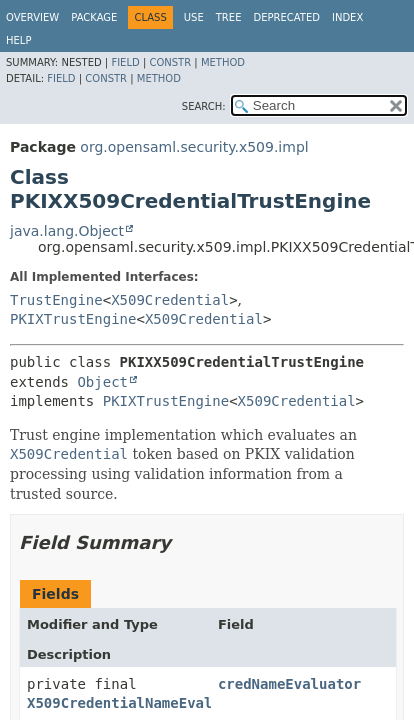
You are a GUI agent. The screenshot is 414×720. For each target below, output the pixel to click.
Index (347, 17)
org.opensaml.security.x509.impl (194, 147)
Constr (170, 62)
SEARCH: (204, 106)
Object (102, 382)
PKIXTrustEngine (73, 319)
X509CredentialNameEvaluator (141, 703)
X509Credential (170, 300)
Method (223, 62)
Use (194, 17)
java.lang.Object (67, 231)
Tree (229, 17)
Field (125, 62)
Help (18, 40)
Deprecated (286, 17)
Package (94, 17)
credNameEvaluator (289, 684)
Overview (32, 17)
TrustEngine (56, 300)
